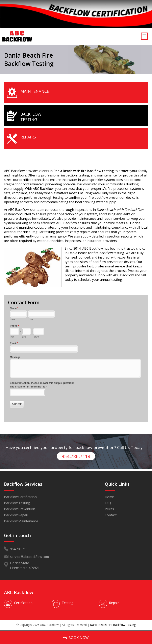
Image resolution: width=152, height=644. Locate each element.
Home (109, 497)
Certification (23, 603)
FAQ (108, 503)
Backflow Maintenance (21, 521)
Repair (114, 603)
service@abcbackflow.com (29, 557)
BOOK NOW (76, 638)
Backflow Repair (16, 515)
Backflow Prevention (20, 509)
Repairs (28, 137)
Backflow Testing (31, 117)
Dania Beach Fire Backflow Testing (113, 625)
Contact (111, 515)
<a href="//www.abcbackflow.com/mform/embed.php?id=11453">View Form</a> (76, 361)
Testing (68, 603)
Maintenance (35, 91)
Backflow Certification (20, 497)
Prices (109, 509)
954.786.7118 (76, 456)
